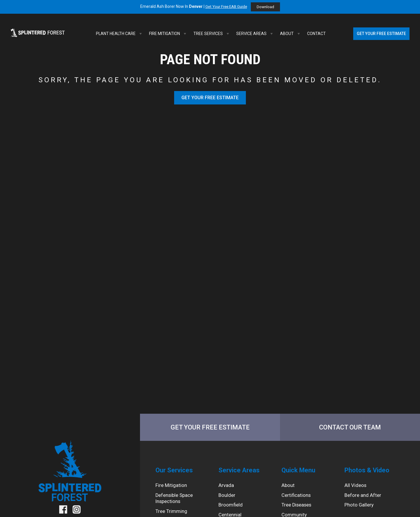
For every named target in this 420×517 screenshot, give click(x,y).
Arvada (226, 488)
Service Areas (255, 34)
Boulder (227, 498)
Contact (316, 34)
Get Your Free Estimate (381, 34)
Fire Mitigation (168, 34)
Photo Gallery (360, 509)
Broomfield (231, 509)
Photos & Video (369, 472)
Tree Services (212, 34)
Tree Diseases (298, 509)
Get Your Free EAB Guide (226, 7)
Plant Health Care (120, 34)
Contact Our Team (350, 428)
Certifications (297, 498)
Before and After (364, 498)
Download (267, 7)
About (291, 34)
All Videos (356, 488)
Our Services (176, 472)
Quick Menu (300, 472)
